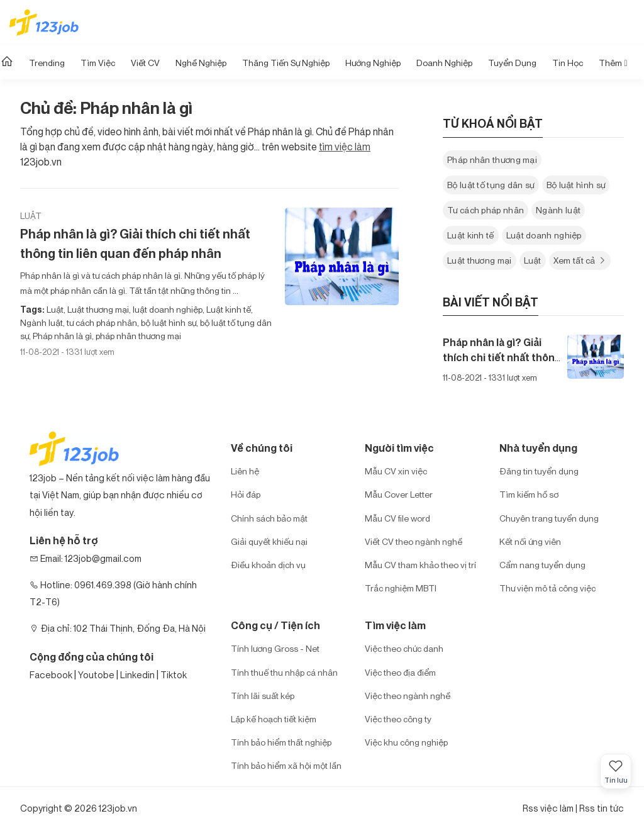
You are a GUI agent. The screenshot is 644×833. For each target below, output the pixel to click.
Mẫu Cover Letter (399, 494)
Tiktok (174, 675)
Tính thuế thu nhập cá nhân (284, 672)
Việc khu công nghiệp (406, 742)
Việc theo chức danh (404, 648)
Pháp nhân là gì (61, 336)
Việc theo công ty (398, 719)
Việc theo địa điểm (400, 672)
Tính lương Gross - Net (275, 648)
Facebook (51, 675)
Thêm (613, 63)
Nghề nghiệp (201, 63)
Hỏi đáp (246, 494)
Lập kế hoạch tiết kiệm (274, 719)
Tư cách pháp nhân (486, 210)
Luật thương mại (97, 309)
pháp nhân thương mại (137, 336)
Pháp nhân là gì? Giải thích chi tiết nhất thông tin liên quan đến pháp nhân (135, 243)
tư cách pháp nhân (101, 322)
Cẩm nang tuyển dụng (542, 565)
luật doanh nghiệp (167, 309)
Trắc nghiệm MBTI (401, 588)
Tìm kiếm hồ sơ (529, 494)
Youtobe (96, 675)
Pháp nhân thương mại (492, 159)
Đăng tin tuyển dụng (539, 471)
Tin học (568, 63)
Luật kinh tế (228, 309)
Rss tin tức (602, 808)
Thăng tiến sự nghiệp (286, 63)
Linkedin (137, 675)
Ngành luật (42, 322)
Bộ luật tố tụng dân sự (491, 185)
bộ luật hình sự (168, 322)
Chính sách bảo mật (269, 518)
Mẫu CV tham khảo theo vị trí (420, 565)
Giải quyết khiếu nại (269, 541)
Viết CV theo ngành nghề (414, 541)
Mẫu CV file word (397, 518)
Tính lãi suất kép (263, 696)
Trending (47, 63)
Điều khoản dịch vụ (268, 565)
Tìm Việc (98, 63)
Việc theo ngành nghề (408, 696)
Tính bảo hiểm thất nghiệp (281, 742)
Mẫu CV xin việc (396, 471)
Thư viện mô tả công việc (547, 588)
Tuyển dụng (512, 63)
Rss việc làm (548, 808)
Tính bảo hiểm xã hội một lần (286, 765)
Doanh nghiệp (444, 63)
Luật (31, 215)
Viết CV (145, 63)
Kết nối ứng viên (530, 541)
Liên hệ (245, 471)
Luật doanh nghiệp (544, 235)
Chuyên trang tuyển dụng (549, 518)
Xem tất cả (580, 260)
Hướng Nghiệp (373, 63)
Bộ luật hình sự (576, 185)
